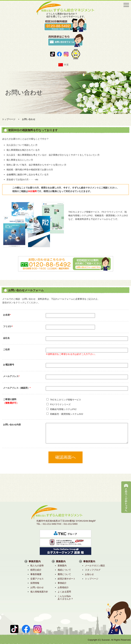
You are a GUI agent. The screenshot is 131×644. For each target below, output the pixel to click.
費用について (64, 574)
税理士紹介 (36, 570)
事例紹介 (62, 583)
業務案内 (62, 566)
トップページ (92, 579)
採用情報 (35, 583)
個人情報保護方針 (39, 592)
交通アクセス (37, 579)
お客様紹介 (63, 587)
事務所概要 (36, 574)
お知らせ (89, 574)
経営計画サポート (67, 579)
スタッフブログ (93, 570)
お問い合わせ (37, 587)
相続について (64, 570)
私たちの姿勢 (37, 566)
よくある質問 (64, 592)
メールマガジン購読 (95, 566)
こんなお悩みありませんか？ (65, 597)
